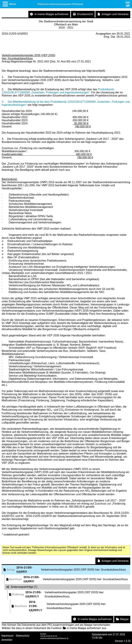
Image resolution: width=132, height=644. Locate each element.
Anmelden (7, 640)
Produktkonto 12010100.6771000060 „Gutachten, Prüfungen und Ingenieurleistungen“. (58, 91)
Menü (13, 4)
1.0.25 (127, 641)
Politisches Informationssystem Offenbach (60, 4)
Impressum (7, 636)
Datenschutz (23, 636)
